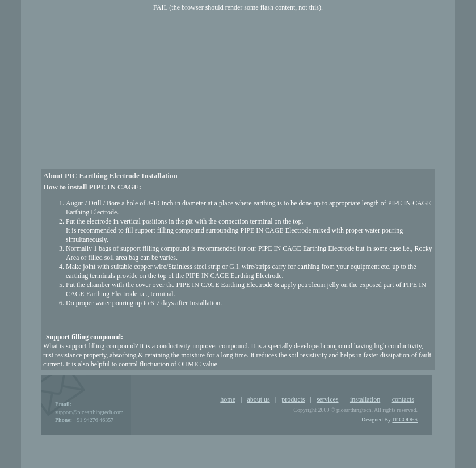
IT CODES (405, 419)
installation (365, 399)
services (328, 399)
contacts (403, 399)
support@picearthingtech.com (89, 412)
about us (258, 399)
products (293, 399)
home (228, 399)
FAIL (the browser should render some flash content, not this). (238, 7)
